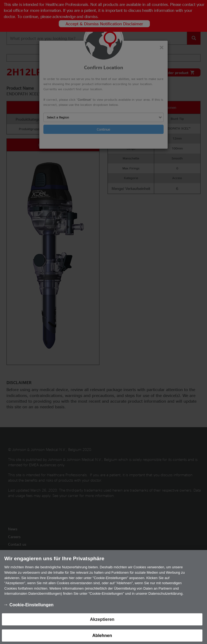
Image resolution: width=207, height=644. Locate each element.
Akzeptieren (102, 622)
